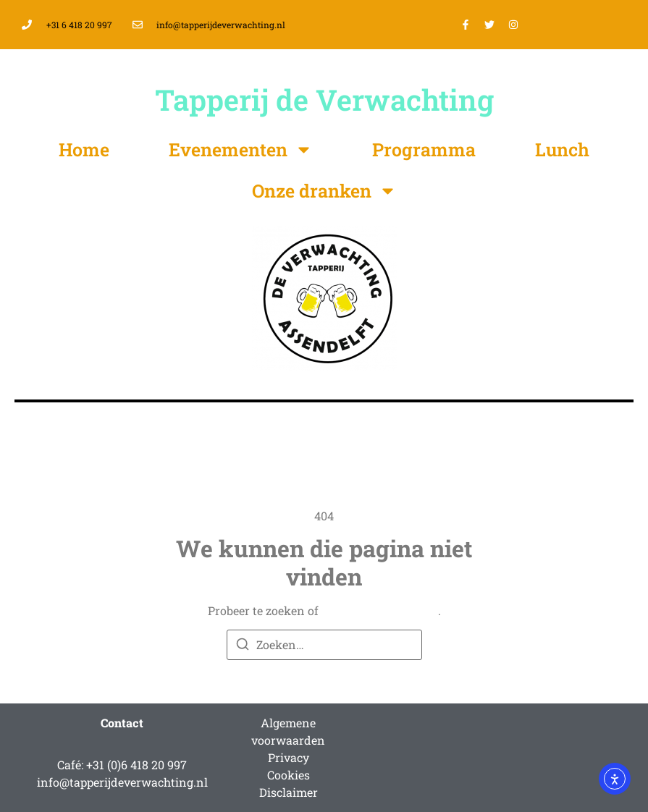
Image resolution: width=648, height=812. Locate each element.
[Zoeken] (243, 646)
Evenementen (241, 149)
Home (84, 149)
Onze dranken (324, 191)
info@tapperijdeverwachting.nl (122, 782)
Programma (424, 149)
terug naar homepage (380, 610)
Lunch (562, 149)
